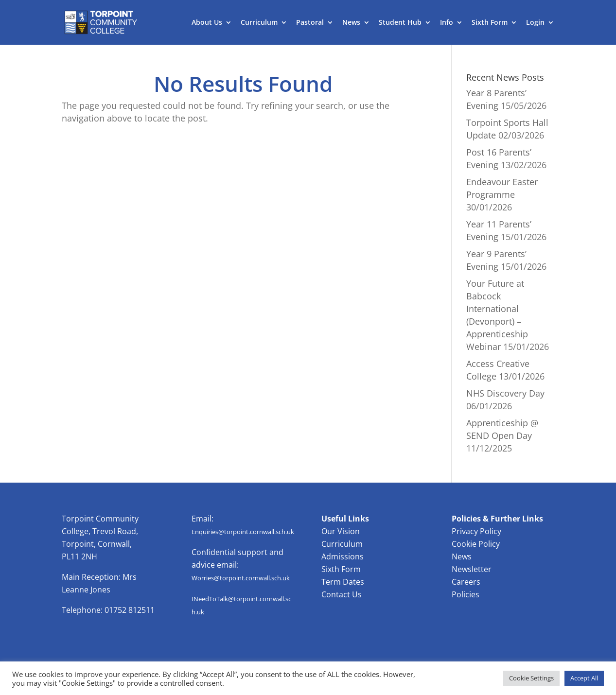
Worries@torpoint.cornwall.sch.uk (241, 578)
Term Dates (343, 582)
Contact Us (342, 594)
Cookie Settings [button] (531, 678)
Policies (466, 594)
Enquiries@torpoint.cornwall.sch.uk (243, 532)
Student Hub (400, 23)
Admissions (343, 556)
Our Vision (341, 531)
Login (535, 23)
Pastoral (310, 23)
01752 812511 (130, 610)
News (351, 23)
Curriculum (259, 23)
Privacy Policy (476, 531)
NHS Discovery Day (505, 393)
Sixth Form (490, 23)
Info (447, 23)
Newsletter (472, 569)
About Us (207, 23)
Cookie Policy (476, 544)
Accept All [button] (584, 678)
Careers (466, 582)
